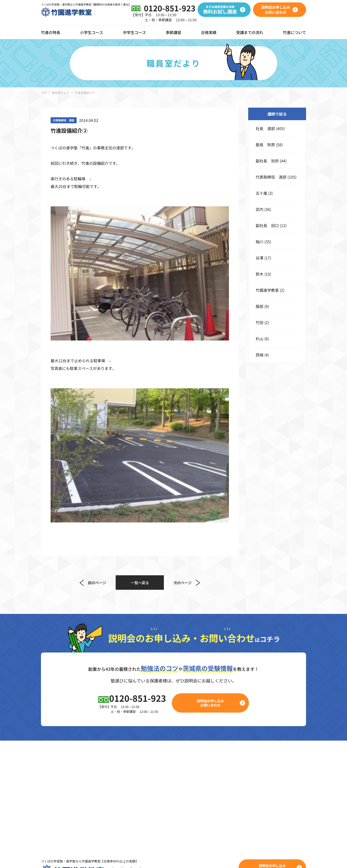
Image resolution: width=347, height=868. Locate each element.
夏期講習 (235, 753)
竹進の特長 (51, 730)
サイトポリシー (138, 858)
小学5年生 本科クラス (106, 776)
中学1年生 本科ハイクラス (197, 753)
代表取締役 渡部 (271, 177)
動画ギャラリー (54, 769)
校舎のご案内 (294, 741)
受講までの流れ (250, 32)
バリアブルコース (188, 741)
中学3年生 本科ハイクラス (197, 776)
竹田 (260, 322)
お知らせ (291, 753)
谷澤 (260, 258)
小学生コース (92, 32)
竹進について (294, 730)
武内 (260, 209)
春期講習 (235, 741)
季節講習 (173, 32)
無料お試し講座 (263, 756)
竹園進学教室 (267, 290)
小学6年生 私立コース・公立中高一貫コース (126, 799)
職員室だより (61, 93)
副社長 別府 (267, 161)
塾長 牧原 (265, 145)
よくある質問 (294, 776)
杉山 (260, 339)
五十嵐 (261, 193)
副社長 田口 (267, 225)
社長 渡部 (265, 128)
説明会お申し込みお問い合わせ (214, 533)
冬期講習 (235, 764)
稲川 (260, 242)
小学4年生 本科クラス (106, 764)
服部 (260, 306)
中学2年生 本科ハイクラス (197, 764)
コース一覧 (96, 730)
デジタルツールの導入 (60, 743)
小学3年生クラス (101, 753)
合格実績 (209, 32)
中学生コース (134, 32)
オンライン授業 (54, 756)
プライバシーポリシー (104, 858)
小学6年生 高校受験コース (110, 788)
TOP (44, 93)
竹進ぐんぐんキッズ (103, 741)
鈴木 (260, 274)
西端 (260, 355)
